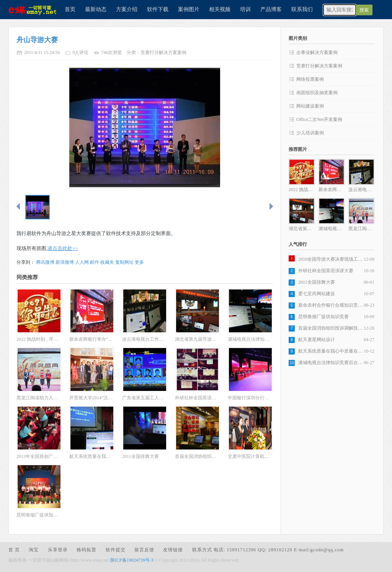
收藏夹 (107, 262)
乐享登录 (58, 550)
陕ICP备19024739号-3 (132, 560)
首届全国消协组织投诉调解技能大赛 (331, 328)
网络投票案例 (310, 79)
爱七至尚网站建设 (317, 294)
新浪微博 (65, 262)
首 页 (14, 550)
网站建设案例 (310, 106)
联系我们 (302, 9)
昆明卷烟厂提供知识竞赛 (323, 317)
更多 (139, 262)
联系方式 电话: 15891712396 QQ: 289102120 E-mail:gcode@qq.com (269, 550)
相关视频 (220, 9)
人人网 (82, 262)
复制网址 (124, 262)
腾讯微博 (45, 262)
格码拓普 (87, 550)
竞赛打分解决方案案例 (319, 66)
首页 (70, 9)
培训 (245, 9)
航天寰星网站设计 (317, 340)
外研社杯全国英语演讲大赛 (326, 271)
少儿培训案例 (310, 133)
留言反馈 (144, 550)
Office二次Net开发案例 (319, 119)
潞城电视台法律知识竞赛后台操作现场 (331, 363)
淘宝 (34, 550)
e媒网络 (29, 10)
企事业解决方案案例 (317, 52)
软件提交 (116, 550)
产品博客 (271, 9)
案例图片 (189, 9)
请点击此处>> (63, 248)
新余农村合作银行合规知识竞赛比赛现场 (331, 305)
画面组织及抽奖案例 (317, 93)
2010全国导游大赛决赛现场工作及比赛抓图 (331, 259)
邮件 (95, 262)
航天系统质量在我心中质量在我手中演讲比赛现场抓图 (331, 351)
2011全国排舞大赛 (317, 282)
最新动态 (96, 9)
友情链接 (173, 550)
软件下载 (158, 9)
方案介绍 (127, 9)
